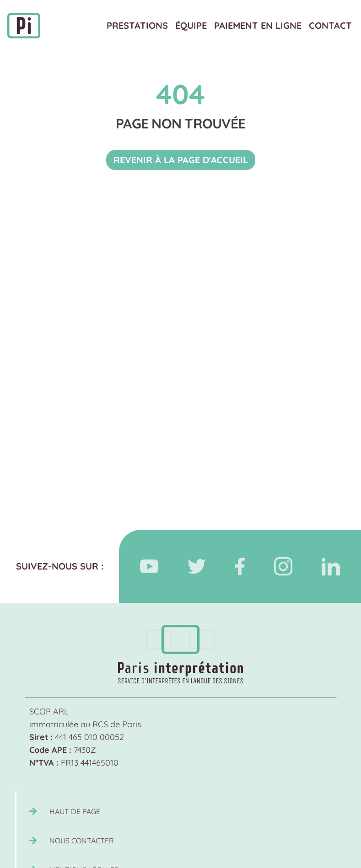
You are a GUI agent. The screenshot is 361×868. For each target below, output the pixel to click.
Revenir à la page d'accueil (181, 160)
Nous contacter (82, 841)
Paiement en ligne (258, 25)
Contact (330, 25)
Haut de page (75, 811)
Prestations (137, 25)
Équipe (191, 25)
